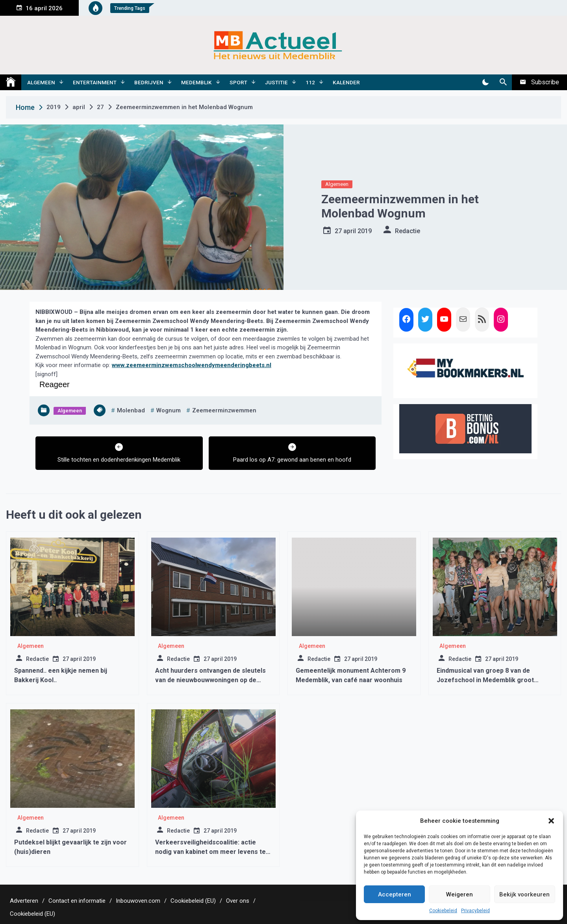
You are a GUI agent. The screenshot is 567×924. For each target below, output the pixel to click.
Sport (238, 82)
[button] (551, 821)
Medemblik (196, 82)
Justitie (276, 82)
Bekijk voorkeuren (524, 894)
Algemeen (41, 82)
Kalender (346, 82)
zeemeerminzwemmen (224, 410)
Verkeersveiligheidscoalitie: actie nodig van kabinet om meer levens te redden (210, 852)
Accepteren (395, 894)
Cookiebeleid (443, 911)
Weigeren (460, 894)
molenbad (131, 410)
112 (310, 82)
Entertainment (95, 82)
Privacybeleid (475, 911)
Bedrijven (149, 82)
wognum (169, 410)
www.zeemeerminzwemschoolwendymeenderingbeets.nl (192, 365)
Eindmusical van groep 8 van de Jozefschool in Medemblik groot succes (485, 680)
